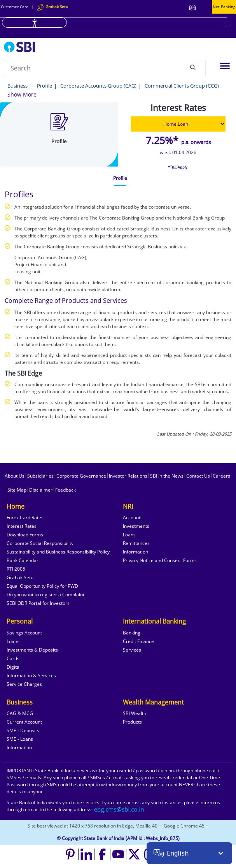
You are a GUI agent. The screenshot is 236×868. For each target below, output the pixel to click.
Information (135, 552)
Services (132, 650)
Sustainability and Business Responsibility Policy (58, 552)
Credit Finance (138, 641)
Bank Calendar (23, 560)
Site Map (17, 490)
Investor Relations (128, 476)
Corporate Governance (81, 476)
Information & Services (31, 676)
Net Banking (224, 7)
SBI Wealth (135, 713)
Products (132, 722)
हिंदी (192, 8)
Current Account (24, 722)
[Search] (193, 67)
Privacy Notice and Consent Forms (160, 560)
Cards (13, 658)
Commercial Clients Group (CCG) (182, 86)
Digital (14, 667)
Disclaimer (41, 490)
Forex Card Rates (25, 517)
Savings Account (24, 633)
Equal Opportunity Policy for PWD (42, 586)
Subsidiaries (40, 476)
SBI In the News (167, 476)
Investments (136, 526)
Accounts (133, 517)
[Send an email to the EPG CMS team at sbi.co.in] (119, 809)
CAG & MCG (20, 713)
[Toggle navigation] (225, 66)
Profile (45, 86)
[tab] (120, 178)
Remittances (136, 543)
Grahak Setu (20, 577)
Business (18, 86)
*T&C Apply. (178, 167)
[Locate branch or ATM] (180, 24)
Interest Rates (22, 526)
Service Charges (24, 684)
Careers (221, 476)
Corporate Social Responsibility (40, 543)
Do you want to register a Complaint (45, 595)
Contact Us (198, 476)
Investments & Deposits (32, 650)
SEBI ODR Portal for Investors (38, 603)
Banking (132, 633)
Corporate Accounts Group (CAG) (98, 86)
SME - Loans (20, 739)
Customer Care (15, 7)
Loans (129, 535)
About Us (15, 476)
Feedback (66, 490)
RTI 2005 (16, 569)
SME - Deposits (23, 730)
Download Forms (25, 535)
